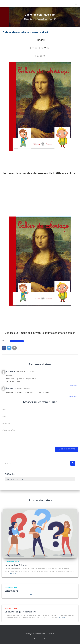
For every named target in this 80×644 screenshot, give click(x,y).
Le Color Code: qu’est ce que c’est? (21, 612)
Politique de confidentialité (35, 634)
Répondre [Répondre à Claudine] (73, 385)
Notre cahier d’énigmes (16, 565)
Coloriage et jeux (17, 341)
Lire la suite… (13, 574)
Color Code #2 (11, 591)
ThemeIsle (47, 639)
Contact (51, 634)
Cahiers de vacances (12, 562)
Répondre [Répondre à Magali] (73, 396)
